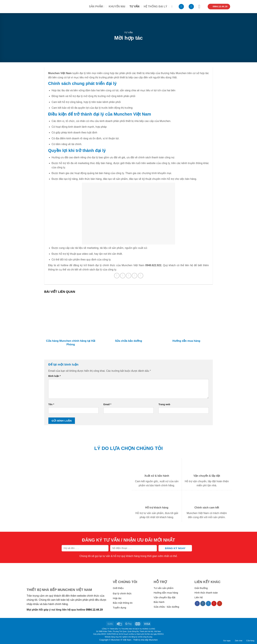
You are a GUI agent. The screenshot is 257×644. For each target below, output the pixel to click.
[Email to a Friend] (129, 276)
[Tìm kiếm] (173, 6)
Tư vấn (134, 6)
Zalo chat (239, 638)
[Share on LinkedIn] (141, 276)
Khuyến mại (117, 6)
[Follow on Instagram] (203, 604)
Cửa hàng (250, 638)
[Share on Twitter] (123, 276)
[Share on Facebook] (117, 276)
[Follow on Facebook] (197, 604)
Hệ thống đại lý (155, 6)
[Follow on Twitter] (208, 604)
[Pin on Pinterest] (134, 276)
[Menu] (201, 7)
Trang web (164, 404)
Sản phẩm (97, 6)
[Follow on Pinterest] (214, 604)
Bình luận (54, 376)
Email (107, 404)
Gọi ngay (227, 638)
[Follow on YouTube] (220, 604)
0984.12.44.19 (94, 610)
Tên (51, 404)
